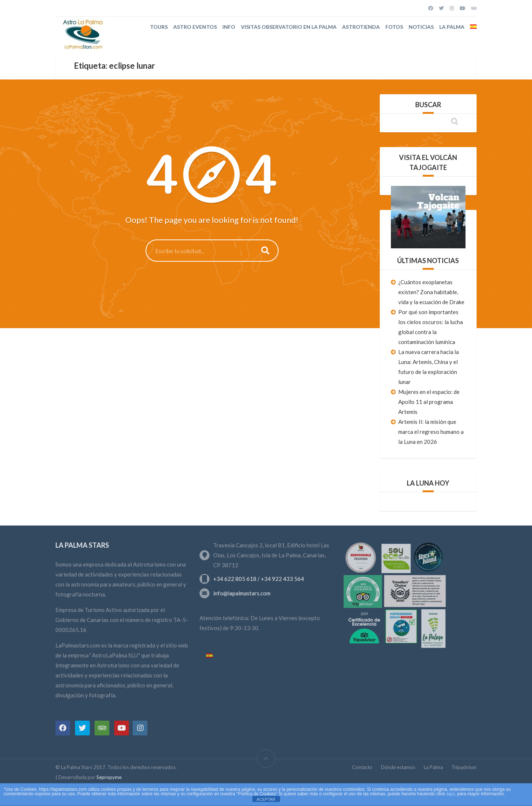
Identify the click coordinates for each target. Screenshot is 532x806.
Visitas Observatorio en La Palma (289, 27)
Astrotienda (361, 27)
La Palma (452, 27)
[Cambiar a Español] (209, 656)
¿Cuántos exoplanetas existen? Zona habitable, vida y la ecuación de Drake (431, 292)
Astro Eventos (195, 27)
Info (229, 27)
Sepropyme (109, 777)
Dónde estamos (398, 767)
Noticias (421, 27)
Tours (159, 27)
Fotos (394, 27)
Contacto (362, 767)
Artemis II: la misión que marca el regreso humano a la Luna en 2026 (431, 432)
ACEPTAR (266, 799)
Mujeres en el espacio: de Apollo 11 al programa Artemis (429, 402)
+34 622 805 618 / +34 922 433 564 (259, 579)
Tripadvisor (464, 767)
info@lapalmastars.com (242, 593)
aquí (451, 794)
